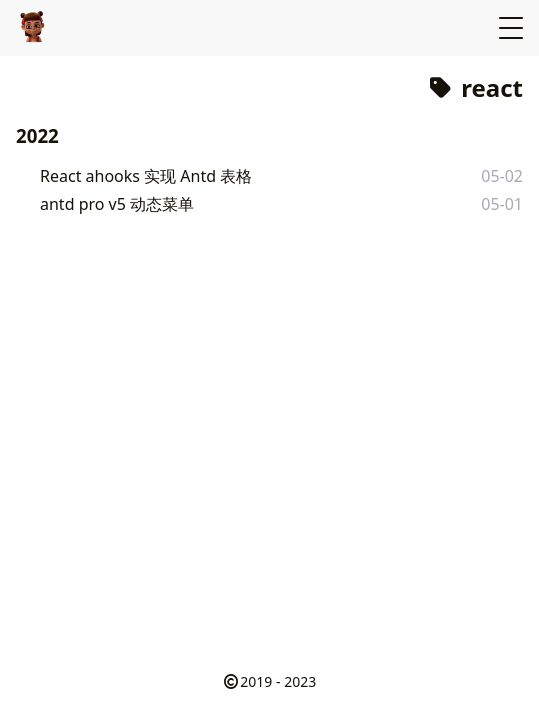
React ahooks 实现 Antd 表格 (146, 176)
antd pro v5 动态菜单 (117, 204)
